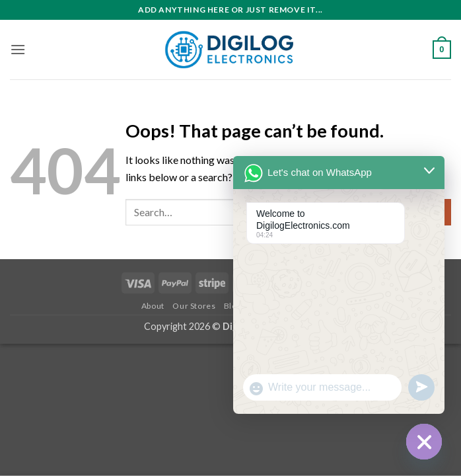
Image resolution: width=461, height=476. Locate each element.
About (153, 306)
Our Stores (194, 306)
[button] (18, 49)
